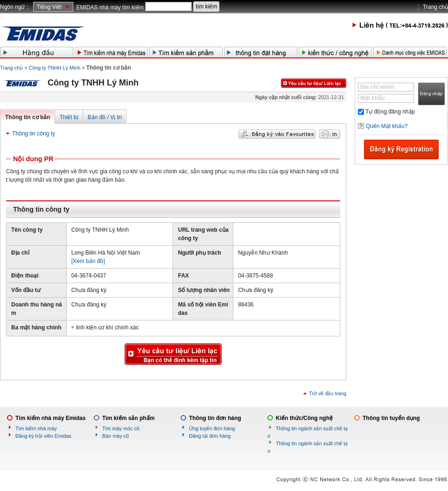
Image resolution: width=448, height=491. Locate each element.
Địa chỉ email (377, 87)
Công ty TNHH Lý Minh (55, 68)
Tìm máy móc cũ (121, 428)
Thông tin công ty (34, 134)
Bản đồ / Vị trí (105, 117)
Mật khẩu (373, 98)
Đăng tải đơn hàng (210, 436)
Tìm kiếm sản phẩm (128, 418)
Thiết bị (69, 117)
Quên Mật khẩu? (387, 126)
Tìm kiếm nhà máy (36, 428)
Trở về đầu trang (328, 393)
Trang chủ (435, 7)
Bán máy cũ (115, 436)
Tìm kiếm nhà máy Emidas (50, 418)
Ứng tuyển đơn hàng (212, 428)
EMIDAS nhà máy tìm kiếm (110, 7)
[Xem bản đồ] (88, 261)
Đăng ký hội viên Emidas (43, 436)
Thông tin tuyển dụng (391, 418)
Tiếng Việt (49, 7)
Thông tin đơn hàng (215, 418)
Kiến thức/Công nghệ (304, 418)
